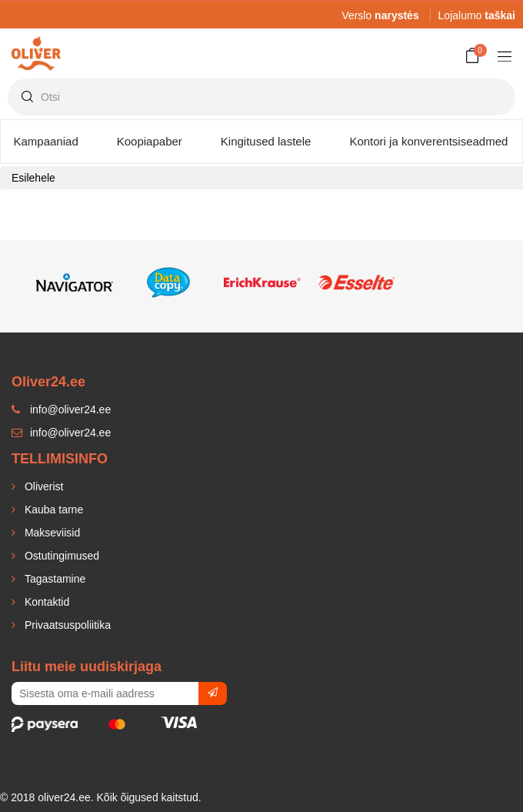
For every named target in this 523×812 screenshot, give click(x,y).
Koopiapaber (150, 141)
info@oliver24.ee (61, 433)
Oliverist (42, 486)
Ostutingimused (60, 556)
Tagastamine (53, 579)
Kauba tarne (52, 510)
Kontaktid (45, 602)
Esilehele (33, 178)
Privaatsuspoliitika (66, 625)
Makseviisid (51, 533)
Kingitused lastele (266, 141)
